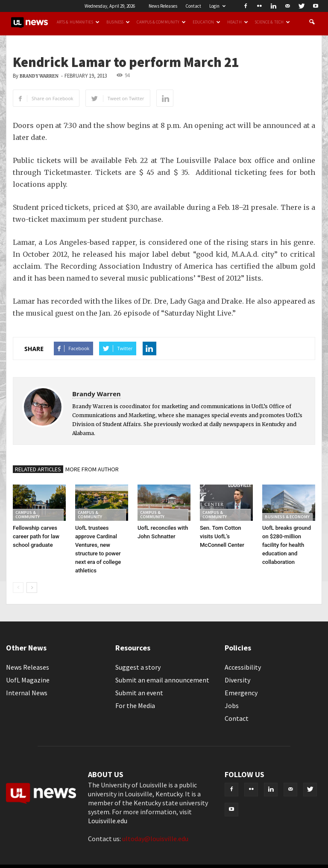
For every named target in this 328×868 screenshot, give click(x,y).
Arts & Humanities (78, 22)
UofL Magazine (28, 680)
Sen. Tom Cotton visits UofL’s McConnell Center (222, 536)
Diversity (237, 680)
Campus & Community (161, 22)
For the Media (135, 705)
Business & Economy (287, 517)
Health (238, 22)
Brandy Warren (39, 76)
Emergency (241, 693)
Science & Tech (272, 22)
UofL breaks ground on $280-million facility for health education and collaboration (287, 545)
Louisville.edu (108, 821)
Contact (193, 6)
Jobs (232, 705)
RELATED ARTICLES (38, 469)
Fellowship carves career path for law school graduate (36, 536)
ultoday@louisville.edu (155, 839)
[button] (312, 22)
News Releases (163, 6)
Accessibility (243, 667)
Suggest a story (138, 667)
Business (118, 22)
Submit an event (139, 693)
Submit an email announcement (162, 680)
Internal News (27, 693)
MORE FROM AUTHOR (92, 469)
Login (217, 6)
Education (206, 22)
